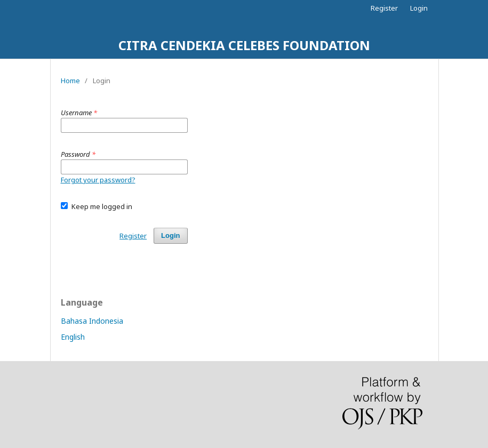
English (73, 337)
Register (384, 8)
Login (419, 8)
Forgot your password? (98, 180)
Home (70, 81)
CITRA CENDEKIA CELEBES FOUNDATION (244, 45)
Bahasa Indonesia (92, 321)
